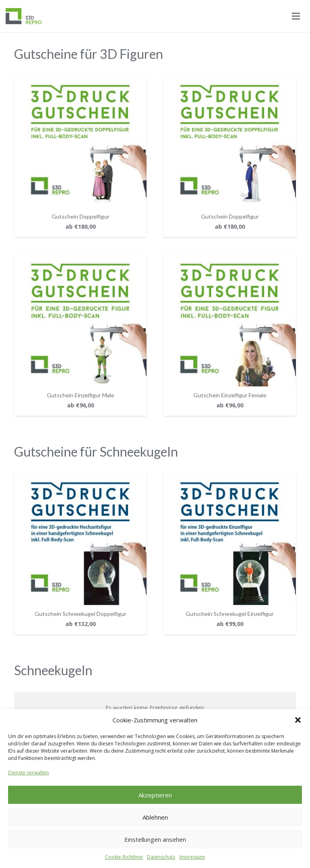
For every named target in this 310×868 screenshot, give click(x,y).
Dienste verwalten (28, 773)
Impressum (192, 857)
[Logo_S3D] (24, 16)
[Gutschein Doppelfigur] (80, 80)
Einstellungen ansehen (155, 839)
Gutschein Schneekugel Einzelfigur (230, 614)
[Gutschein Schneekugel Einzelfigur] (230, 477)
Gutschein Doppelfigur (81, 216)
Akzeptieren (155, 795)
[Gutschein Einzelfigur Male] (80, 259)
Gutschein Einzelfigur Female (230, 395)
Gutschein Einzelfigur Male (81, 395)
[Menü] (296, 16)
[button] (298, 720)
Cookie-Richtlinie (124, 857)
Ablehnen (155, 817)
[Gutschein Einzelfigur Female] (230, 259)
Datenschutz (161, 857)
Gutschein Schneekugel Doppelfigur (81, 614)
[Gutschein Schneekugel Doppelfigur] (80, 477)
